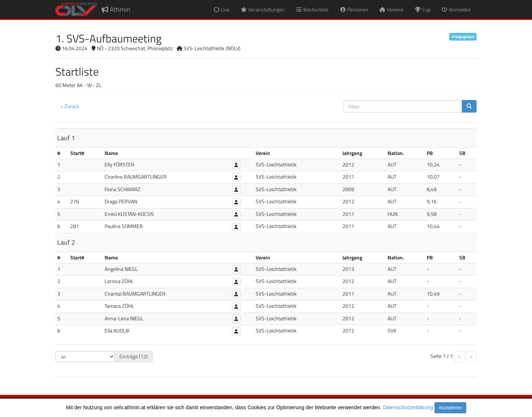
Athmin (116, 9)
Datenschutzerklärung (408, 407)
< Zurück (70, 106)
